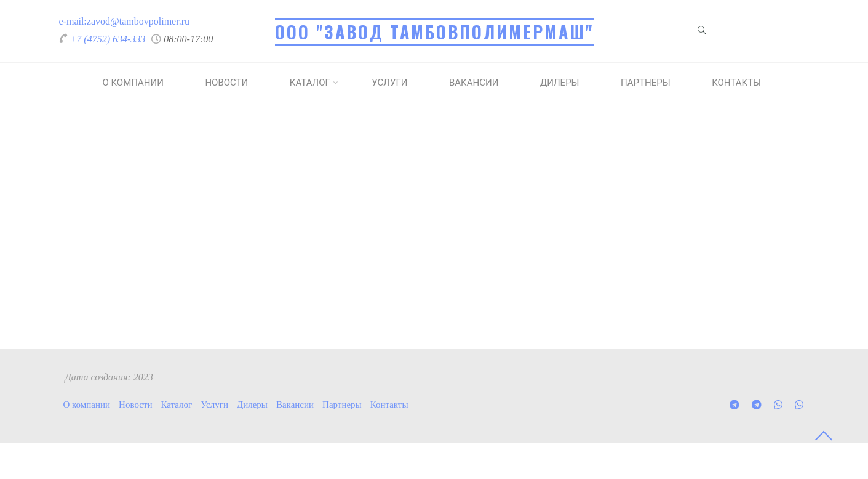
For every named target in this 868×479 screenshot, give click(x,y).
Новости (226, 83)
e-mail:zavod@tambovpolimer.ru (124, 21)
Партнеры (646, 83)
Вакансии (474, 83)
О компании (133, 83)
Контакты (736, 83)
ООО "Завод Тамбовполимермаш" (434, 32)
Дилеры (560, 83)
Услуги (389, 83)
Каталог (310, 83)
